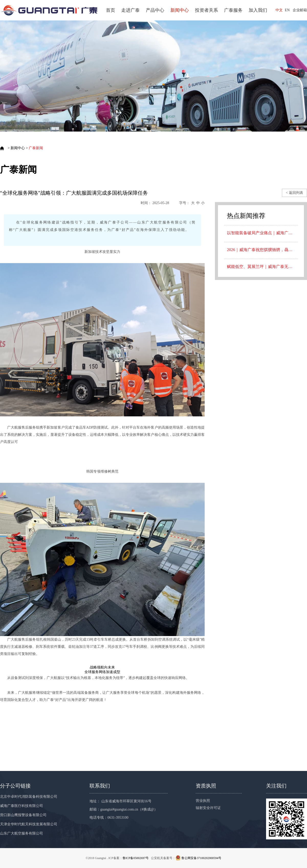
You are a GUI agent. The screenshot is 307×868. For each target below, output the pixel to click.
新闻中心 (180, 10)
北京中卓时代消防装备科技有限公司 (29, 797)
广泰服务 (233, 10)
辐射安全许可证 (208, 808)
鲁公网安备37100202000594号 (201, 858)
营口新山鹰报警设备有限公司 (23, 815)
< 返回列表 (294, 193)
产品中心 (155, 10)
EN (287, 10)
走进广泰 (130, 10)
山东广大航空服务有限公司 (21, 833)
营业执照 (203, 801)
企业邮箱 (300, 10)
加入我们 (258, 10)
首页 (111, 10)
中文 (279, 10)
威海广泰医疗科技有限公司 (21, 806)
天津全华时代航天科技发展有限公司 (29, 824)
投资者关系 (206, 10)
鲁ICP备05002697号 (136, 858)
